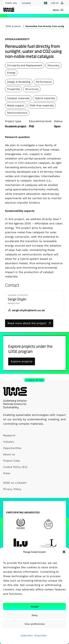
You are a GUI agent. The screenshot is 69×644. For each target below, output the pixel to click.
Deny (35, 615)
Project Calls (11, 461)
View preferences (35, 624)
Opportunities (12, 448)
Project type (13, 121)
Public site (11, 3)
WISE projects (13, 26)
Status (58, 121)
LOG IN (55, 3)
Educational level (40, 121)
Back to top (36, 380)
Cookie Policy (27, 635)
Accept (34, 607)
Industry (9, 442)
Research (9, 435)
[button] (64, 552)
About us (9, 454)
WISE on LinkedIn (15, 483)
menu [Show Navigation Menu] (56, 10)
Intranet (26, 3)
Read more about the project (29, 323)
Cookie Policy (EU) (15, 467)
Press (7, 473)
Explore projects (22, 361)
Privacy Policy (41, 635)
